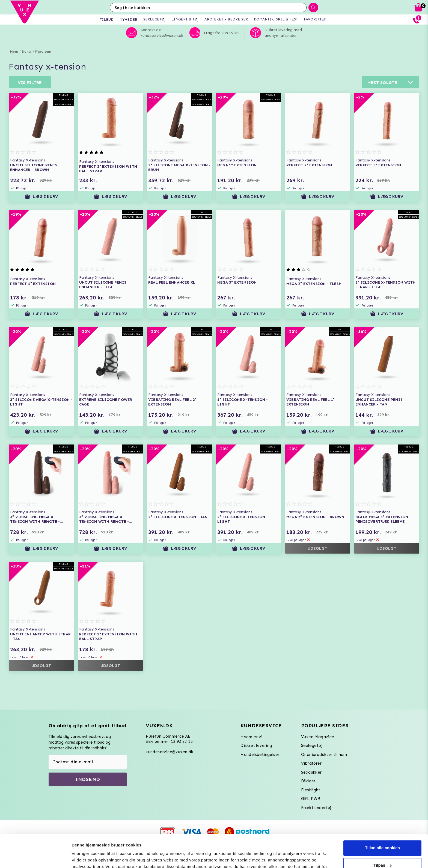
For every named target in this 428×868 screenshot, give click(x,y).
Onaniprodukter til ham (324, 755)
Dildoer (308, 781)
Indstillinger (83, 857)
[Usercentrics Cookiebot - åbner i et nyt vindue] (35, 857)
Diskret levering (256, 746)
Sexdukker (311, 772)
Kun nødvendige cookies (382, 852)
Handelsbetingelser (260, 755)
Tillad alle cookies (382, 817)
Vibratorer (311, 763)
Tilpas (383, 834)
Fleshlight (311, 790)
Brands (27, 52)
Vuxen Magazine (318, 737)
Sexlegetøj (312, 746)
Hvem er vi (251, 737)
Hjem (14, 52)
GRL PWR (311, 799)
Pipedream (43, 52)
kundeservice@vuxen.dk (170, 752)
